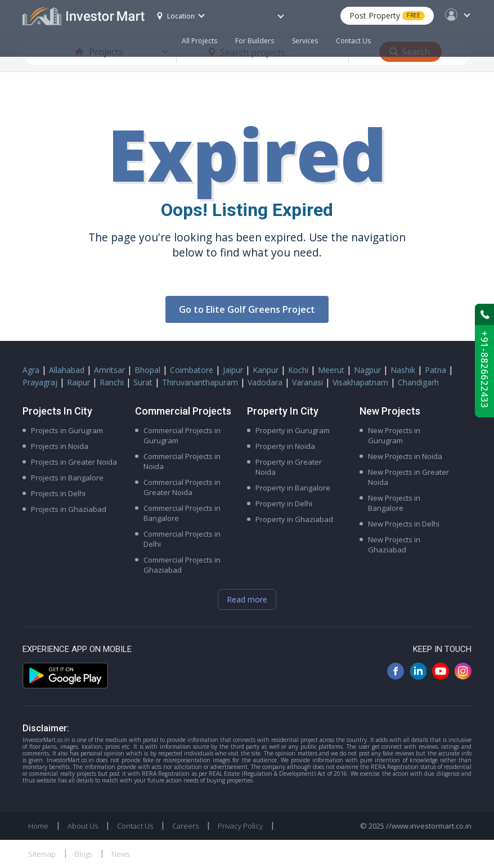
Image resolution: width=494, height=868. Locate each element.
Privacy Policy (240, 826)
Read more (247, 599)
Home (38, 826)
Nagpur (367, 370)
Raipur (78, 382)
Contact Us (353, 41)
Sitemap (42, 854)
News (120, 854)
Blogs (84, 854)
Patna (435, 370)
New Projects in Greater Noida (408, 477)
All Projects (199, 41)
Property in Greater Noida (289, 467)
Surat (143, 382)
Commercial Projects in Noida (182, 461)
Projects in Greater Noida (74, 462)
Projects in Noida (60, 446)
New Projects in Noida (405, 456)
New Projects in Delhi (404, 524)
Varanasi (307, 382)
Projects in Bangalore (67, 478)
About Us (83, 826)
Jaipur (233, 370)
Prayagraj (40, 382)
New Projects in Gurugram (394, 435)
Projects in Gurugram (67, 430)
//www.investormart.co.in (429, 826)
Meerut (331, 370)
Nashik (403, 370)
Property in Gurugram (293, 430)
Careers (185, 826)
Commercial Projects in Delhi (182, 539)
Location (176, 16)
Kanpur (266, 370)
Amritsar (109, 370)
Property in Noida (285, 446)
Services (305, 41)
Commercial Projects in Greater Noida (182, 487)
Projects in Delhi (58, 493)
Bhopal (147, 370)
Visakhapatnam (360, 382)
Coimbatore (192, 370)
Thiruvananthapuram (200, 382)
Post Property (387, 15)
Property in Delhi (284, 503)
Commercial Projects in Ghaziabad (182, 565)
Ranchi (112, 382)
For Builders (259, 35)
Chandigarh (418, 382)
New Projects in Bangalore (394, 503)
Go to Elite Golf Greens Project (247, 309)
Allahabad (67, 370)
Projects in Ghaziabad (69, 509)
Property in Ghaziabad (294, 519)
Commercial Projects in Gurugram (182, 435)
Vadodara (265, 382)
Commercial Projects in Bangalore (182, 513)
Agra (31, 370)
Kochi (298, 370)
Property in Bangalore (293, 488)
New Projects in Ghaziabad (394, 545)
